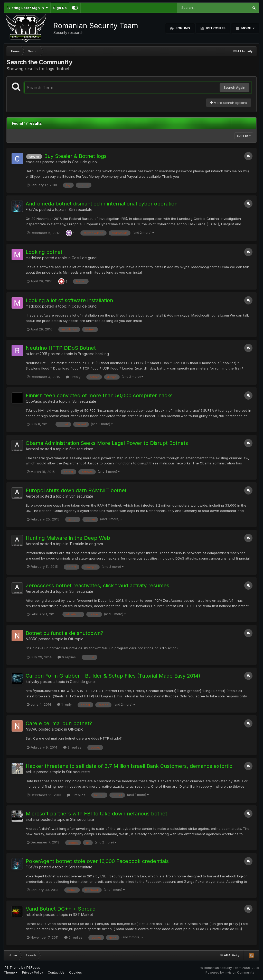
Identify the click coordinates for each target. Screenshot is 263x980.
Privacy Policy (33, 972)
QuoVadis (34, 401)
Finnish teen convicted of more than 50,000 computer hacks (99, 395)
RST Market (83, 915)
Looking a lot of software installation (69, 300)
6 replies (67, 657)
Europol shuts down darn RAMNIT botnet (76, 490)
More (246, 28)
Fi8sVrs (32, 209)
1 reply (73, 377)
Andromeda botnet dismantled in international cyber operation (102, 204)
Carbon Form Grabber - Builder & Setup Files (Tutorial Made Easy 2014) (113, 676)
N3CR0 (32, 639)
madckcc (33, 258)
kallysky (32, 682)
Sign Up (60, 8)
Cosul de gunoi (85, 162)
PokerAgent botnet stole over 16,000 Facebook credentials (97, 861)
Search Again (234, 87)
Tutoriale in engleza (86, 544)
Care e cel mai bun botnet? (59, 723)
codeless (34, 162)
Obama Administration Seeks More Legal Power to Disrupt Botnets (107, 443)
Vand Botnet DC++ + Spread (61, 909)
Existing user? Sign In (27, 8)
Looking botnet (44, 252)
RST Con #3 (215, 28)
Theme (11, 972)
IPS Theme (12, 968)
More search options (229, 103)
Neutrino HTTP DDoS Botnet (61, 348)
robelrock (34, 915)
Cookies (76, 972)
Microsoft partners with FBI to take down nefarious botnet (96, 814)
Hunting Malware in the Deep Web (68, 538)
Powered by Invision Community (230, 972)
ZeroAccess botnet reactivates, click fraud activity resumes (97, 586)
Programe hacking (93, 354)
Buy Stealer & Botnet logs (75, 156)
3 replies (72, 747)
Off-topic (76, 639)
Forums (182, 28)
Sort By (244, 136)
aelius (31, 772)
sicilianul (33, 819)
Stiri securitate (81, 209)
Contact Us (56, 972)
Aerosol (32, 449)
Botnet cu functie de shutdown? (64, 633)
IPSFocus (33, 968)
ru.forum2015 (36, 354)
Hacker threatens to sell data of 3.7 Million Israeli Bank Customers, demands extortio (129, 766)
